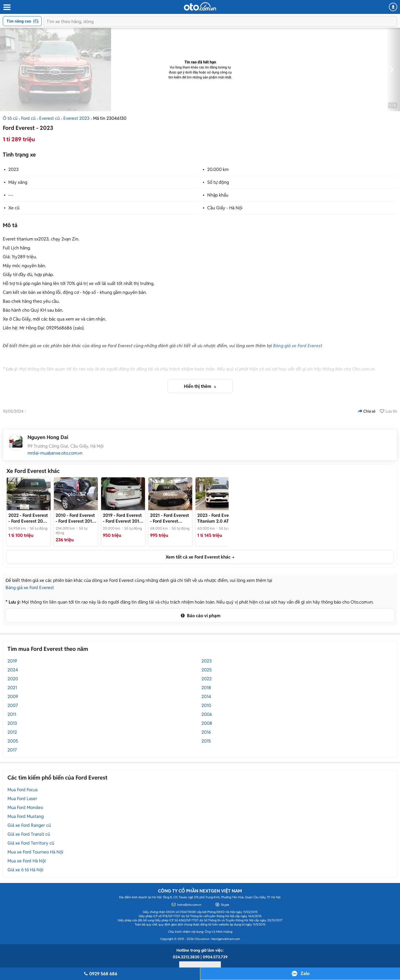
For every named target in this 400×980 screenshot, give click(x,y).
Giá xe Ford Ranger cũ (29, 825)
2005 (13, 741)
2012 (12, 732)
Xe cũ (14, 208)
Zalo (305, 973)
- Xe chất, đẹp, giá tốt (217, 518)
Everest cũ (49, 118)
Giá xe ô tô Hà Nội (25, 870)
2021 (12, 688)
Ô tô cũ (10, 118)
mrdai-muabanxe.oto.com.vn (55, 453)
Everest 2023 (76, 118)
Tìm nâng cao (23, 21)
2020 (13, 679)
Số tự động (218, 182)
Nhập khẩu (218, 195)
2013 (12, 723)
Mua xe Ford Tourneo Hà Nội (35, 852)
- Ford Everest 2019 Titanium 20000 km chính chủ (123, 518)
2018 (206, 688)
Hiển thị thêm (198, 386)
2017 (12, 750)
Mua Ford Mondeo (25, 807)
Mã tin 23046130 (110, 118)
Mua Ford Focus (23, 790)
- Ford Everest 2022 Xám (28, 518)
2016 (206, 732)
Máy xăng (18, 182)
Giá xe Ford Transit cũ (29, 834)
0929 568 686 (100, 974)
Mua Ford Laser (22, 799)
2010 (206, 705)
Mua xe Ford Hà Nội (27, 861)
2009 (13, 697)
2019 (12, 661)
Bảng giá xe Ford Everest (298, 346)
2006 (207, 714)
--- (11, 195)
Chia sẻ (367, 411)
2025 (207, 670)
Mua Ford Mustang (26, 816)
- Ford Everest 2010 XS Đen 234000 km (75, 518)
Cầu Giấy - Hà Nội (225, 208)
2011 (12, 714)
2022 (207, 679)
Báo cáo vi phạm (200, 616)
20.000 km (218, 169)
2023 (13, 169)
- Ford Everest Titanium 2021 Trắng (169, 518)
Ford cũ (28, 118)
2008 (207, 723)
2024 (13, 670)
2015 (206, 741)
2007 (13, 705)
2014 (206, 697)
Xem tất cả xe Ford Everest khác (198, 557)
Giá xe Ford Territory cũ (31, 843)
